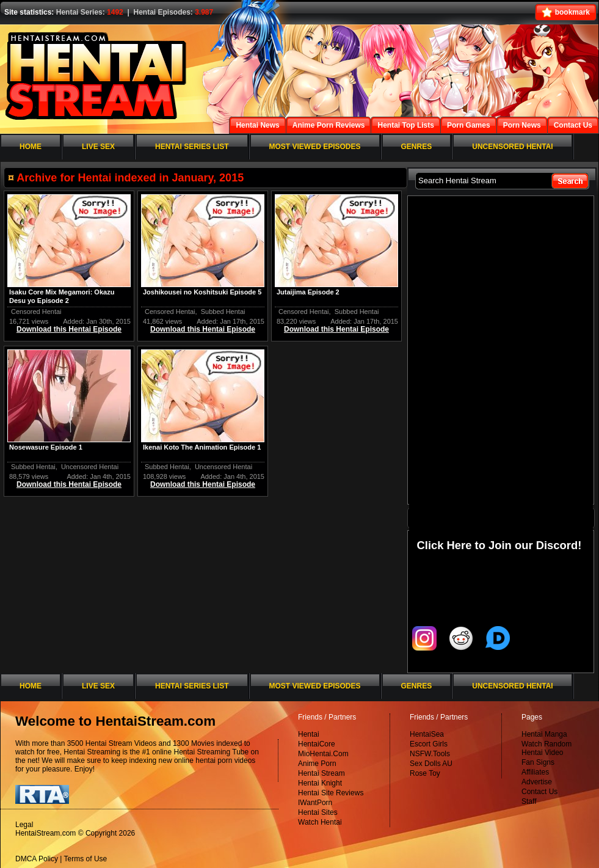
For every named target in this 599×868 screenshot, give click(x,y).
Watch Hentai (320, 822)
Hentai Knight (320, 783)
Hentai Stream (321, 773)
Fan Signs (538, 762)
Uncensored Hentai (90, 467)
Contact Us (539, 792)
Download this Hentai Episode (69, 329)
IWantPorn (315, 803)
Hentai (309, 734)
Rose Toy (425, 773)
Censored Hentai (36, 312)
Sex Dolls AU (431, 764)
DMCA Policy (37, 859)
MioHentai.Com (323, 754)
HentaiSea (427, 734)
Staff (529, 801)
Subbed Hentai (223, 312)
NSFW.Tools (430, 754)
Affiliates (535, 772)
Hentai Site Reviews (331, 793)
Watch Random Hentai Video (546, 748)
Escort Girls (429, 744)
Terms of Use (86, 859)
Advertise (537, 782)
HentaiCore (317, 744)
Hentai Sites (318, 812)
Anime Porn (317, 764)
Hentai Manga (544, 734)
